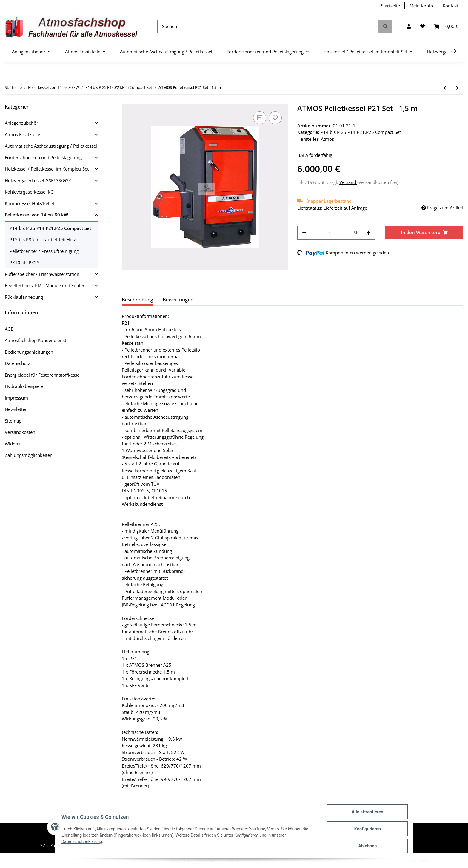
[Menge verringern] (304, 233)
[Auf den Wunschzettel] (275, 118)
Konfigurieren (364, 831)
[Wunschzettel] (422, 26)
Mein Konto (421, 6)
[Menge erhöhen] (368, 233)
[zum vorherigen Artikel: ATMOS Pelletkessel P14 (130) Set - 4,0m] (445, 88)
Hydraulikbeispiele (24, 386)
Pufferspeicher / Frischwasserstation (42, 274)
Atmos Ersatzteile (22, 134)
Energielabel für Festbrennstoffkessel (43, 375)
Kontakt (451, 6)
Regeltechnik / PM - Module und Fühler (45, 285)
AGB (9, 329)
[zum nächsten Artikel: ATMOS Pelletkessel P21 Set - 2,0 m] (457, 88)
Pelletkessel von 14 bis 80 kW (36, 215)
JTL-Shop (437, 860)
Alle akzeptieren (364, 816)
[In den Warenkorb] (424, 232)
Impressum (16, 398)
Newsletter (16, 409)
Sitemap (13, 421)
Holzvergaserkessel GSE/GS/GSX (38, 180)
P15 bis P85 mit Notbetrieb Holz (43, 239)
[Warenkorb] (446, 26)
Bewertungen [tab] (178, 300)
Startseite (390, 6)
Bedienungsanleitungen (29, 352)
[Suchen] (268, 26)
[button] (409, 26)
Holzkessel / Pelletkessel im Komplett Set (47, 169)
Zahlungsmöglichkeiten (29, 455)
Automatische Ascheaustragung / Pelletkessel (51, 146)
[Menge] (330, 233)
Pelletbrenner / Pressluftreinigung (44, 251)
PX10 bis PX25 (24, 262)
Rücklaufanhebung (24, 297)
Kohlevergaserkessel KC (29, 192)
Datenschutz (17, 363)
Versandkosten (20, 432)
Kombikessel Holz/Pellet (30, 203)
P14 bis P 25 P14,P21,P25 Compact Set (361, 132)
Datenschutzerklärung (85, 844)
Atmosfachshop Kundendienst (36, 340)
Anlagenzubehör (21, 123)
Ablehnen (364, 847)
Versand (348, 182)
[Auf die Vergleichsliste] (260, 118)
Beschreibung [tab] (137, 300)
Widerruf (14, 444)
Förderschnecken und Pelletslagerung (43, 157)
